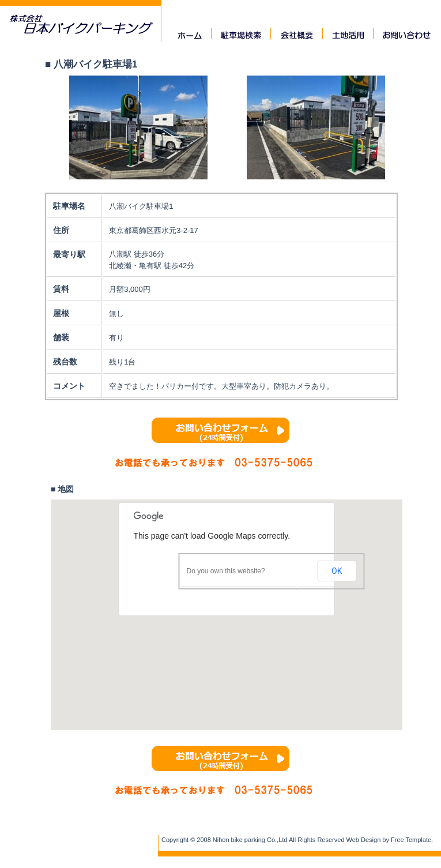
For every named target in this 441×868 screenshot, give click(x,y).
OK (337, 571)
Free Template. (412, 840)
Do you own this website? (226, 571)
